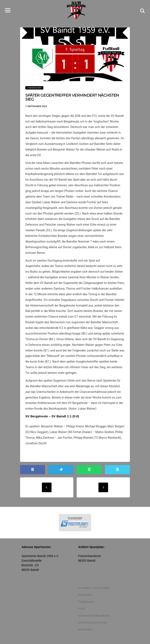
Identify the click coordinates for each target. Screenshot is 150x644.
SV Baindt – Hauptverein (94, 578)
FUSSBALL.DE (86, 592)
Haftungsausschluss (92, 612)
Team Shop (85, 585)
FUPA (81, 599)
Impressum (85, 619)
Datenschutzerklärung (94, 606)
